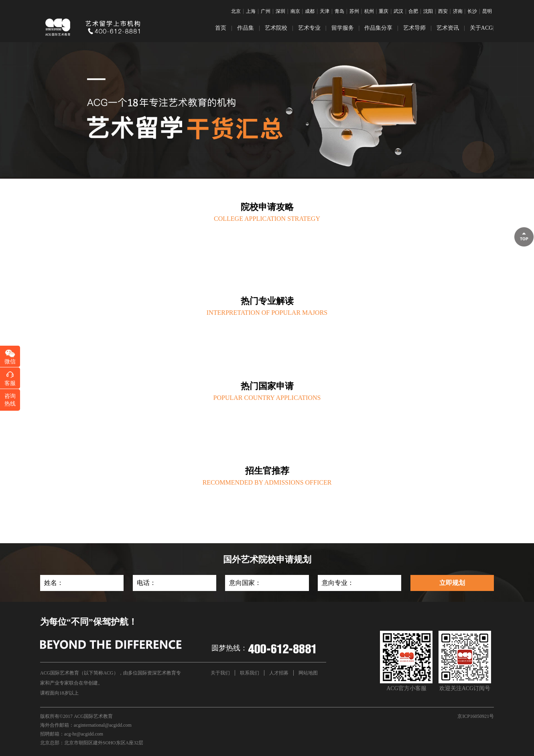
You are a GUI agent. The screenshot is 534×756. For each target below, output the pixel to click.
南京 (295, 11)
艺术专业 (309, 28)
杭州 (369, 11)
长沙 (472, 11)
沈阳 (428, 11)
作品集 (246, 28)
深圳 (280, 11)
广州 (266, 11)
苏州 (354, 11)
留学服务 (343, 28)
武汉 (398, 11)
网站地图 (308, 673)
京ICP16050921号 (476, 716)
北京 (236, 11)
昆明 (487, 11)
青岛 (339, 11)
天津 (325, 11)
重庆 (384, 11)
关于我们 (220, 673)
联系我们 (250, 673)
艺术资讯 (448, 28)
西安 (443, 11)
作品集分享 (378, 28)
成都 (310, 11)
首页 (221, 28)
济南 (458, 11)
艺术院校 (276, 28)
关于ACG (481, 28)
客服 (10, 383)
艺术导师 (414, 28)
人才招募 (279, 673)
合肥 (413, 11)
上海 (251, 11)
